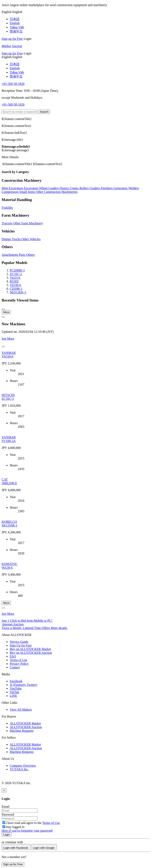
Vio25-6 (15, 278)
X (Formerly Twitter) (23, 685)
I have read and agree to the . (31, 823)
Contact (15, 667)
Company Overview (23, 766)
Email (5, 807)
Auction (17, 46)
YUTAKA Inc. (19, 769)
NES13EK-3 (18, 292)
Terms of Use (18, 660)
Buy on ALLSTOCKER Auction (31, 653)
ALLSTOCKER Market (25, 723)
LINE (13, 696)
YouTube (16, 688)
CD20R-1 (16, 289)
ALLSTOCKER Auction (26, 727)
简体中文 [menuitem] (16, 31)
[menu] (7, 12)
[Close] (4, 790)
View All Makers (21, 710)
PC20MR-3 (17, 270)
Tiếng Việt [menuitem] (17, 27)
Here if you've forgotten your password (27, 831)
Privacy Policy (19, 664)
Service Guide (19, 642)
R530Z (14, 281)
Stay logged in (13, 827)
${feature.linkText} (14, 133)
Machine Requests (22, 731)
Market (6, 46)
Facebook (16, 681)
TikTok (14, 692)
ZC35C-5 (16, 274)
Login (27, 39)
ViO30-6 (15, 285)
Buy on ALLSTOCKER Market (30, 649)
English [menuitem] (15, 23)
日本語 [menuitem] (15, 19)
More (6, 312)
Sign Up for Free (21, 645)
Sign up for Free (12, 39)
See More (8, 339)
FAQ (13, 656)
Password (8, 814)
